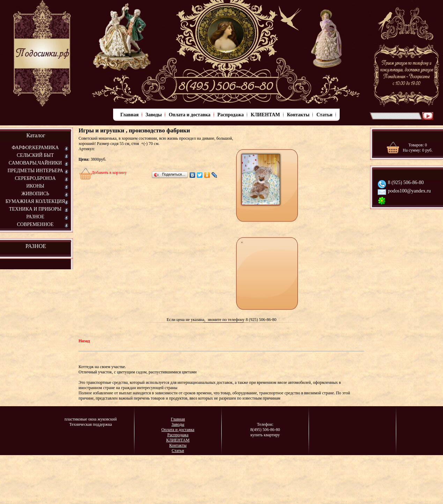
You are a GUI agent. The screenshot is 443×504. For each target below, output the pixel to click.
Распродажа (231, 115)
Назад (84, 341)
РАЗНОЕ (36, 246)
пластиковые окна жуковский (91, 419)
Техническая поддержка (90, 424)
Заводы (154, 115)
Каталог (36, 135)
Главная (130, 115)
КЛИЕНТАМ (265, 115)
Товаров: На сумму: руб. (418, 148)
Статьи (324, 115)
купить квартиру (265, 435)
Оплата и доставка (189, 115)
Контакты (298, 115)
